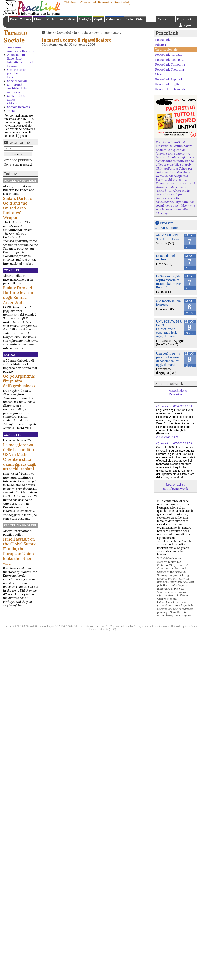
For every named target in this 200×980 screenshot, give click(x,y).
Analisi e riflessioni (21, 51)
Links (11, 99)
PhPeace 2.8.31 (104, 626)
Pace (13, 19)
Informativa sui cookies (156, 626)
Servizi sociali (17, 81)
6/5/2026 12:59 (183, 406)
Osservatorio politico (16, 71)
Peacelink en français (170, 89)
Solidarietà (15, 85)
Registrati (184, 19)
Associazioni (16, 55)
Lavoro (12, 66)
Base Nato (14, 58)
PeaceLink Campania (170, 64)
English (151, 19)
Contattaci (88, 2)
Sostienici (122, 2)
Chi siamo (71, 2)
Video (140, 19)
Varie (11, 111)
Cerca (162, 19)
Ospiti (99, 19)
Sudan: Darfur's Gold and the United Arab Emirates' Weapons (18, 208)
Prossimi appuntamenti (168, 225)
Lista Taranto (20, 142)
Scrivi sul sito (17, 96)
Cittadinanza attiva (61, 19)
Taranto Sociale (15, 36)
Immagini (64, 32)
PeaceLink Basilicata (170, 59)
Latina (9, 355)
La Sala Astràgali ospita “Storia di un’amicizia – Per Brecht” (168, 282)
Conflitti (12, 270)
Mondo (39, 19)
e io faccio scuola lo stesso (168, 303)
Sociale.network (19, 107)
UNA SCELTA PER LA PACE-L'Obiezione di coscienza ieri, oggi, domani (169, 329)
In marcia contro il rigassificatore (98, 32)
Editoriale (162, 45)
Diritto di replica (180, 626)
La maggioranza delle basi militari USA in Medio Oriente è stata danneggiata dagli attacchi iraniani (20, 457)
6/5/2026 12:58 (183, 443)
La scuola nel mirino (165, 257)
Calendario (114, 19)
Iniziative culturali (20, 62)
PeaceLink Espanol (169, 79)
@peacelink (163, 406)
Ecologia (85, 19)
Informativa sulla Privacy (128, 626)
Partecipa (105, 2)
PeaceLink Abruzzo (169, 54)
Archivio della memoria (17, 90)
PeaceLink (167, 33)
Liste (129, 19)
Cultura (25, 19)
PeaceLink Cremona (170, 69)
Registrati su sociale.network (176, 486)
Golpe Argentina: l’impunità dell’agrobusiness (19, 381)
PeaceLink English (20, 181)
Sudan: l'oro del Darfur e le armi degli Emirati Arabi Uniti (18, 295)
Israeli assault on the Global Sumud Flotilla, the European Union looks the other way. (20, 551)
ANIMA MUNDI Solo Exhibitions (168, 237)
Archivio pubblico (18, 160)
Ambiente (14, 47)
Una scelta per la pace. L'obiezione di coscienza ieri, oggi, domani (168, 359)
